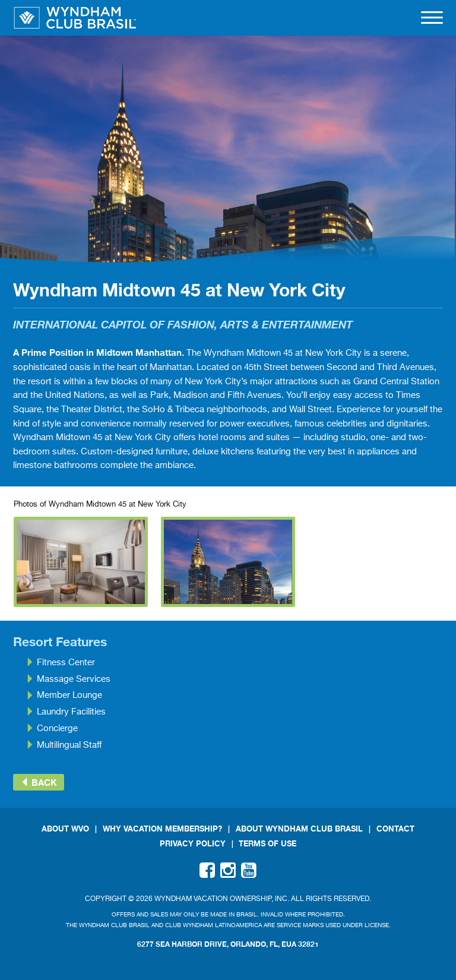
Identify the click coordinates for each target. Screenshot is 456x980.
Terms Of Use (267, 844)
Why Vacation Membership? (162, 829)
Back (39, 782)
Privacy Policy (193, 844)
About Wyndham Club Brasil (299, 829)
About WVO (65, 829)
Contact (395, 829)
